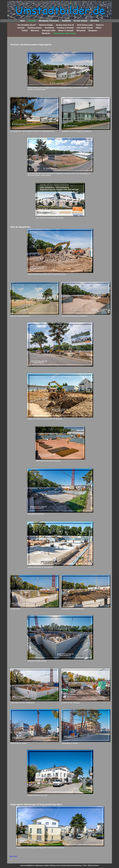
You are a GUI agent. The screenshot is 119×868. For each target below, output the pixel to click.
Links (58, 865)
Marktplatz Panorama (49, 21)
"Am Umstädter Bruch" (27, 25)
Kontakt (63, 865)
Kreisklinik (49, 28)
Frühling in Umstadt (65, 28)
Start (22, 21)
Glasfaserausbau (35, 28)
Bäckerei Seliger (46, 25)
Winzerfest (81, 31)
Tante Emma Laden (85, 25)
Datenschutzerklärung (74, 865)
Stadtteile (66, 21)
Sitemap (53, 865)
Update (47, 865)
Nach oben (13, 856)
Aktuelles (95, 21)
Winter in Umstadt (66, 31)
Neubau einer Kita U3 (65, 25)
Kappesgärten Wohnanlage (64, 33)
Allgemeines (39, 865)
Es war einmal (81, 21)
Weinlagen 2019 (49, 31)
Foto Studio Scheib (85, 28)
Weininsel (35, 31)
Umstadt (32, 21)
